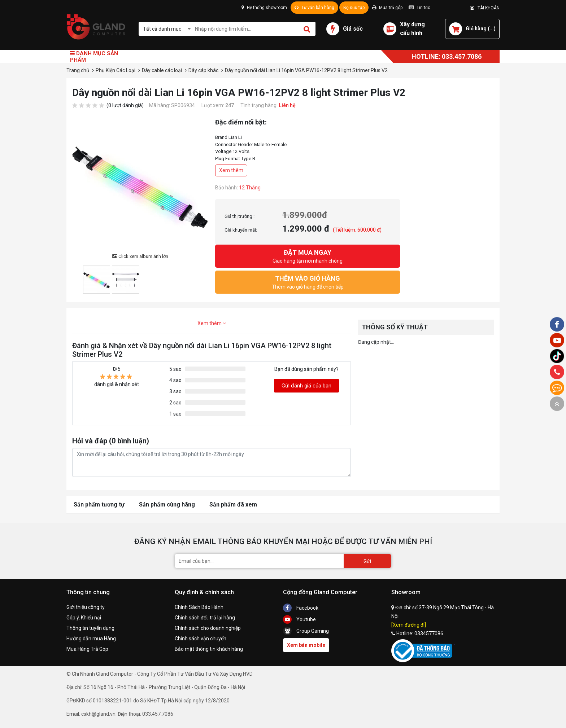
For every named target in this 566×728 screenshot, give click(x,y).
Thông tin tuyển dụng (90, 628)
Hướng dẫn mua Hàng (91, 639)
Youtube (299, 619)
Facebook (301, 608)
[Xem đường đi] (409, 625)
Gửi (367, 561)
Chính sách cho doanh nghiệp (208, 628)
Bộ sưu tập (354, 8)
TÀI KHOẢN (485, 8)
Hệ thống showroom (264, 8)
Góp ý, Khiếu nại (84, 618)
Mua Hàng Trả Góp (87, 649)
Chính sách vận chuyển (201, 639)
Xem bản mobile (306, 645)
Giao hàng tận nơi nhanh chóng (308, 256)
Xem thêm (231, 170)
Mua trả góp (387, 8)
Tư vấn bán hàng (314, 8)
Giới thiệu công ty (86, 607)
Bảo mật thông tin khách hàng (209, 649)
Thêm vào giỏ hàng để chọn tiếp (308, 282)
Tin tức (419, 8)
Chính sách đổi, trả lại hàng (205, 618)
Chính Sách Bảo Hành (199, 607)
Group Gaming (306, 631)
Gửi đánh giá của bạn (306, 386)
